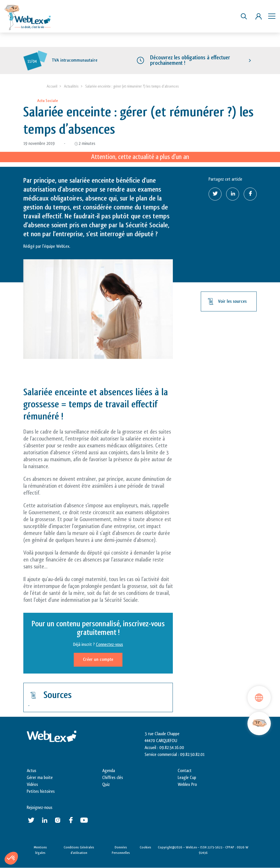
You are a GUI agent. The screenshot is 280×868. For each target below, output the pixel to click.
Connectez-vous (109, 645)
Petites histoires (41, 792)
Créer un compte (98, 660)
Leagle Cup (187, 778)
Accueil (52, 86)
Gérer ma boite (40, 778)
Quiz (106, 785)
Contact (185, 771)
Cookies (145, 847)
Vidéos (32, 785)
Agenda (109, 771)
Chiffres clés (113, 778)
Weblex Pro (187, 785)
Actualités (71, 86)
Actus (32, 771)
